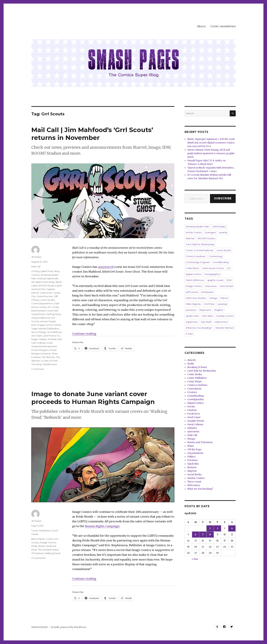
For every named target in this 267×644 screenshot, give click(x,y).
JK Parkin (36, 257)
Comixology (216, 256)
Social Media (194, 475)
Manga (191, 439)
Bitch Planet (38, 539)
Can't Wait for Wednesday (200, 244)
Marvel (224, 298)
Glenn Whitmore (195, 280)
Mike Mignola (193, 304)
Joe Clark (37, 336)
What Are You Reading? (199, 328)
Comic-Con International (199, 250)
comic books (47, 300)
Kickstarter (207, 292)
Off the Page (194, 450)
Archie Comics (194, 232)
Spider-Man (192, 316)
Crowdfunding (196, 396)
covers (50, 539)
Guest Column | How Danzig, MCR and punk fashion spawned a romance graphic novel (211, 153)
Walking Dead (52, 553)
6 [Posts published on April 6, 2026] (196, 535)
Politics (191, 457)
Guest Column (195, 424)
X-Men (189, 334)
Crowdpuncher (196, 399)
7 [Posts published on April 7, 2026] (203, 535)
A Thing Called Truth (42, 271)
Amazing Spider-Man (197, 226)
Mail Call (36, 266)
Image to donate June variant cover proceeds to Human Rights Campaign (93, 398)
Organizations (195, 453)
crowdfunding (221, 262)
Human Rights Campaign (102, 526)
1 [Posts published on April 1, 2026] (210, 528)
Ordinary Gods (44, 343)
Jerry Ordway (39, 332)
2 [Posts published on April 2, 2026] (217, 528)
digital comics (193, 274)
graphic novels (215, 280)
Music (191, 446)
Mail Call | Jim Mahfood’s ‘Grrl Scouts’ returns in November (92, 134)
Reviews (192, 467)
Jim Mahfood (54, 332)
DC (50, 307)
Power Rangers (40, 350)
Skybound (205, 310)
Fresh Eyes (194, 414)
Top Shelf (206, 322)
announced (106, 267)
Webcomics (194, 485)
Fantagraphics (212, 274)
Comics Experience (42, 303)
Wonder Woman (225, 328)
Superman (192, 322)
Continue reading (84, 334)
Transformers (50, 364)
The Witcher (48, 357)
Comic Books (195, 374)
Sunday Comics (225, 316)
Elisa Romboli (39, 311)
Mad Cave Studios (196, 298)
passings (222, 304)
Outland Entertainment (44, 346)
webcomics (221, 322)
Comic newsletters (223, 26)
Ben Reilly (49, 282)
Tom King (36, 364)
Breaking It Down (197, 367)
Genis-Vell (52, 311)
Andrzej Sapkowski (48, 278)
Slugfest (219, 310)
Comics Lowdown (196, 256)
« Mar (195, 559)
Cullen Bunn (192, 268)
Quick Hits (193, 464)
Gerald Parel (38, 314)
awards (223, 232)
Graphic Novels (196, 421)
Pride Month (38, 546)
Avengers (210, 232)
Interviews (193, 432)
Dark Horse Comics (213, 268)
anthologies (219, 226)
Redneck (51, 546)
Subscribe (223, 198)
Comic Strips (194, 382)
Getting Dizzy (53, 314)
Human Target (48, 321)
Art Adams (37, 282)
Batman (190, 238)
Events (191, 407)
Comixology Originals (198, 262)
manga (213, 298)
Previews (192, 460)
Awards (191, 360)
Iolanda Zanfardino (49, 328)
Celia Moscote (45, 296)
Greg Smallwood (41, 318)
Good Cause (194, 417)
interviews (211, 286)
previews (191, 310)
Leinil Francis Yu (51, 336)
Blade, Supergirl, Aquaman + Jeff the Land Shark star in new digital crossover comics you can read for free (211, 143)
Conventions (194, 389)
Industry (192, 428)
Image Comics (45, 325)
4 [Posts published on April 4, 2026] (232, 528)
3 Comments (38, 558)
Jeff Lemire (192, 292)
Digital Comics (195, 403)
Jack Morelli (226, 286)
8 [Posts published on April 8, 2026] (210, 535)
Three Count (194, 482)
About (201, 26)
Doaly (56, 307)
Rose (34, 550)
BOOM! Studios (47, 286)
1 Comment (38, 369)
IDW (34, 325)
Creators (192, 392)
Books (191, 364)
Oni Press (209, 304)
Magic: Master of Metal (44, 339)
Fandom (192, 410)
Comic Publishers (41, 531)
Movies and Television (200, 442)
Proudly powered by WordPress (68, 627)
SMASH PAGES (40, 627)
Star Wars (208, 316)
